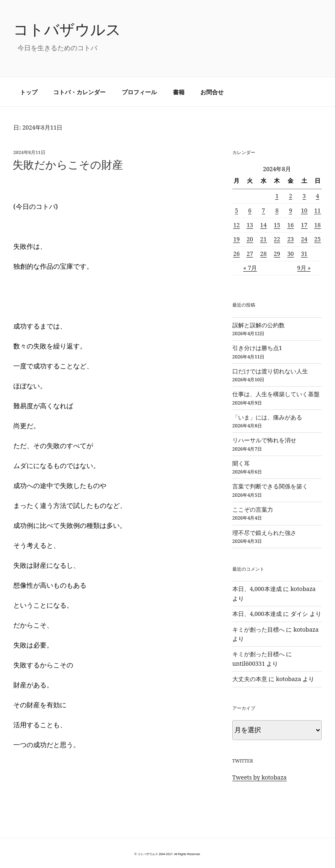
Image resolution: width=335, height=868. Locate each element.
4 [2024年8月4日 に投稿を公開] (318, 196)
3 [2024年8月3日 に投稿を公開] (304, 196)
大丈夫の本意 (250, 679)
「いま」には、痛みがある (267, 417)
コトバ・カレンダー (79, 92)
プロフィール (139, 92)
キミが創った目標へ (259, 629)
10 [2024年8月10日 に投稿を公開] (304, 210)
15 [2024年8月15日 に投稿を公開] (277, 225)
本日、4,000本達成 (257, 589)
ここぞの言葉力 (253, 509)
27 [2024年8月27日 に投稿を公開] (250, 254)
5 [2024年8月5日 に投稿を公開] (236, 210)
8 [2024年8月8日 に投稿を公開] (277, 210)
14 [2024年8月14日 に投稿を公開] (264, 225)
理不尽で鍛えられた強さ (264, 533)
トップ (29, 92)
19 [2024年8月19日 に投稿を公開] (236, 239)
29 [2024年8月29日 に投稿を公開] (277, 254)
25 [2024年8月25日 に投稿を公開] (318, 239)
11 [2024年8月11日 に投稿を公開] (318, 210)
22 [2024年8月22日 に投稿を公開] (277, 239)
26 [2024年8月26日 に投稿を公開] (236, 254)
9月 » (304, 268)
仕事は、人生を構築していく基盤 (276, 394)
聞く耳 (241, 463)
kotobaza (303, 589)
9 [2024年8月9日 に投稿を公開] (291, 210)
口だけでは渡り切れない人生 (270, 371)
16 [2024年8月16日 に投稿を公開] (291, 225)
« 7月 (250, 268)
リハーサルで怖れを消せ (264, 440)
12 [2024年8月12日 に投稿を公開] (236, 225)
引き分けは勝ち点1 (257, 348)
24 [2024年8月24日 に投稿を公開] (304, 239)
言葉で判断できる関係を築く (270, 486)
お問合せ (212, 92)
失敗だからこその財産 (68, 164)
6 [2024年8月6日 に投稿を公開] (250, 210)
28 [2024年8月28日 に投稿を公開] (264, 254)
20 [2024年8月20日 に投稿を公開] (250, 239)
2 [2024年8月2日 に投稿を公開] (291, 196)
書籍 (179, 92)
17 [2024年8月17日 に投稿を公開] (304, 225)
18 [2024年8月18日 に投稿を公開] (318, 225)
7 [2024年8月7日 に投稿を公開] (264, 210)
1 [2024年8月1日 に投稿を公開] (277, 196)
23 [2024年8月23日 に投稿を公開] (291, 239)
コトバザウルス (67, 29)
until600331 (249, 663)
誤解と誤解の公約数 (259, 325)
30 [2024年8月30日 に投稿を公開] (291, 254)
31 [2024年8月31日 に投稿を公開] (304, 254)
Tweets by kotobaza (260, 777)
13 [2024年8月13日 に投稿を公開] (250, 225)
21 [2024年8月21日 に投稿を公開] (264, 239)
